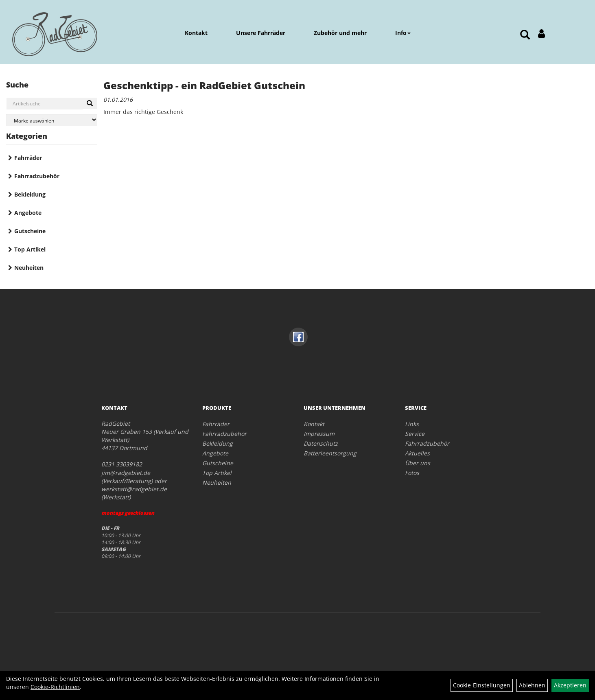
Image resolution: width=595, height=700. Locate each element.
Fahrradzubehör (37, 176)
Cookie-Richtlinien (55, 687)
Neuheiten (29, 268)
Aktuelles (417, 453)
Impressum (319, 434)
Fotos (412, 473)
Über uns (418, 463)
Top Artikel (30, 249)
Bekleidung (30, 194)
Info (403, 33)
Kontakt (196, 33)
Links (412, 424)
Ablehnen (532, 685)
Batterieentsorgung (330, 453)
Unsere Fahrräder (261, 33)
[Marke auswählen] (52, 120)
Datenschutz (321, 443)
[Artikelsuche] (525, 35)
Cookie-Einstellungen (482, 685)
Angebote (28, 213)
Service (415, 434)
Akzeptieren (570, 685)
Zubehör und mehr (340, 33)
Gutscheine (30, 231)
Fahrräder (28, 158)
